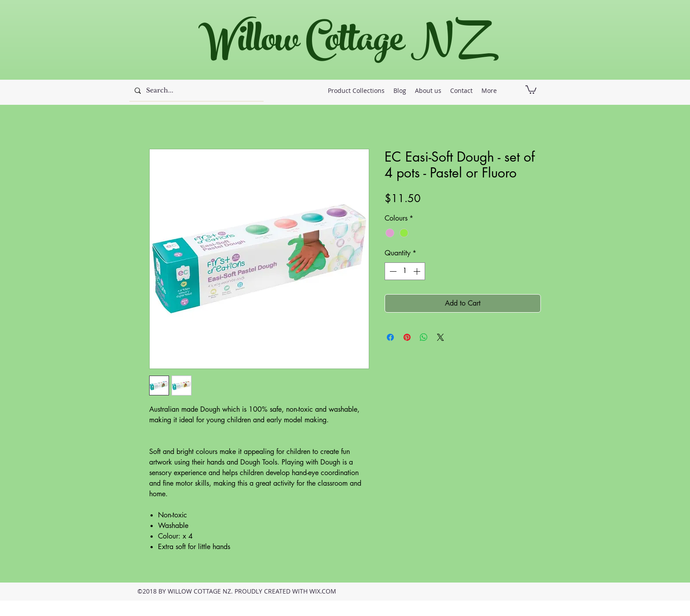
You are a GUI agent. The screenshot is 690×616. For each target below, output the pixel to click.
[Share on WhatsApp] (424, 337)
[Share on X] (440, 337)
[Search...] (196, 91)
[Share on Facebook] (390, 337)
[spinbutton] (405, 271)
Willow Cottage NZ (340, 44)
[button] (531, 89)
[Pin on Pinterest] (407, 337)
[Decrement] (392, 271)
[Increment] (418, 271)
